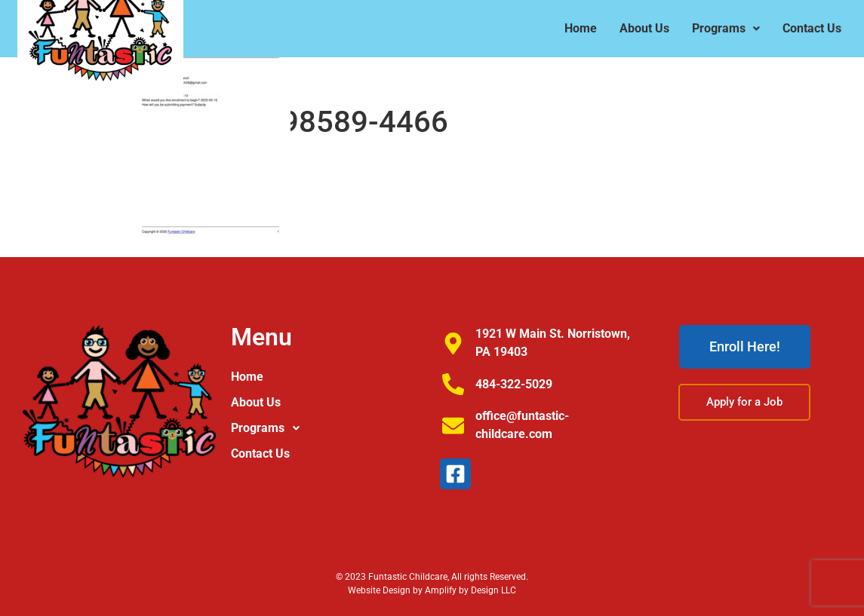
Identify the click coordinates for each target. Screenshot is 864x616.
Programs (269, 428)
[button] (327, 428)
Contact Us (260, 454)
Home (247, 377)
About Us (256, 402)
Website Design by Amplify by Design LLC (432, 590)
